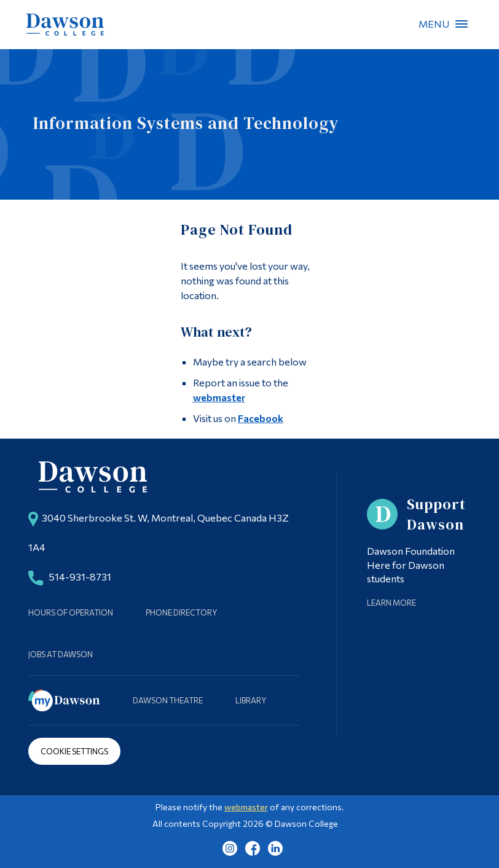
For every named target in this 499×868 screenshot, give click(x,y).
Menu (462, 24)
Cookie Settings (74, 751)
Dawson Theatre (168, 700)
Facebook (261, 418)
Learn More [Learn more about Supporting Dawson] (391, 603)
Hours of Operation (71, 612)
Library (251, 700)
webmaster (219, 397)
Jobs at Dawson (61, 654)
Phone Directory (182, 612)
